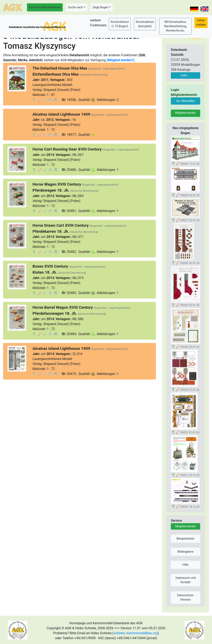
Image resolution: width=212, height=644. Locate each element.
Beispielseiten (186, 539)
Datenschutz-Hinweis (185, 597)
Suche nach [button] (75, 7)
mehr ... (186, 75)
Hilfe (186, 565)
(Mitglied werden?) (121, 60)
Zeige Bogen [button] (100, 7)
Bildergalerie (185, 552)
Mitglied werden (185, 113)
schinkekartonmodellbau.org (136, 633)
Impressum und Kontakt (185, 580)
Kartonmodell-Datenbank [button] (45, 7)
